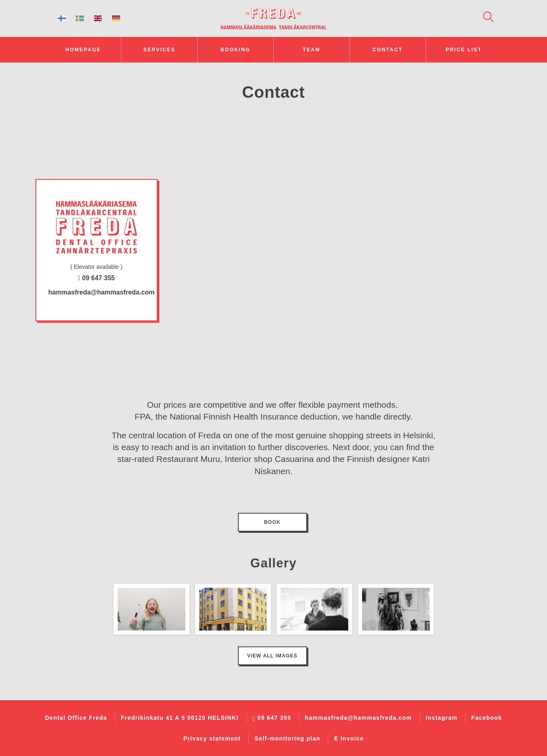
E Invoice (349, 738)
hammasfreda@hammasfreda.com (98, 293)
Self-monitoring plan (287, 738)
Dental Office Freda (76, 718)
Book (272, 522)
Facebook (487, 718)
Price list (464, 50)
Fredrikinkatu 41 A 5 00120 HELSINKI (180, 718)
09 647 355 (96, 278)
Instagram (442, 718)
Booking (235, 50)
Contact (388, 50)
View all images (272, 656)
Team (311, 50)
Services (159, 50)
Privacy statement (212, 738)
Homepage (83, 50)
